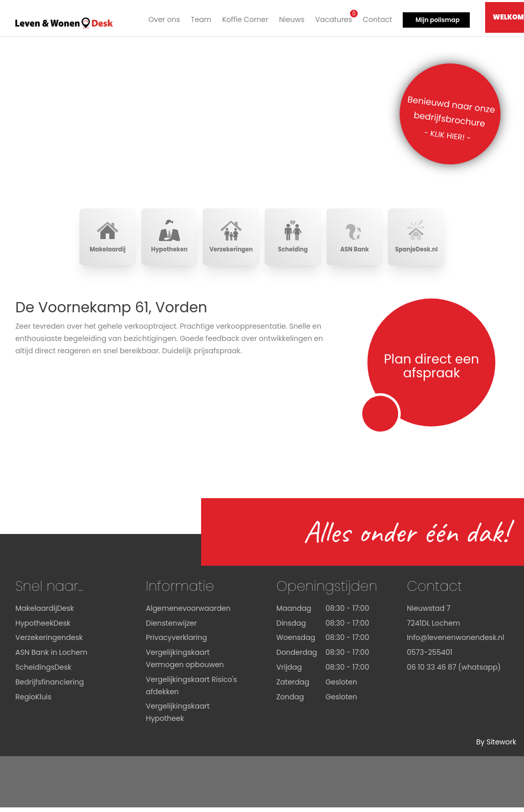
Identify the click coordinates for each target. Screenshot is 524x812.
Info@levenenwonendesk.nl (455, 643)
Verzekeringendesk (49, 643)
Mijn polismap (435, 18)
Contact (375, 18)
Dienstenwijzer (171, 628)
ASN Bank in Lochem (51, 657)
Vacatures (332, 17)
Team (199, 18)
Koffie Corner (243, 18)
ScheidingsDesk (43, 672)
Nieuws (290, 18)
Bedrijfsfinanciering (50, 687)
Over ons (162, 18)
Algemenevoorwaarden (188, 613)
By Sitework (496, 746)
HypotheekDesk (43, 628)
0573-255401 (430, 657)
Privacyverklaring (176, 643)
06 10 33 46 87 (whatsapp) (454, 672)
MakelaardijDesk (45, 613)
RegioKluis (34, 701)
